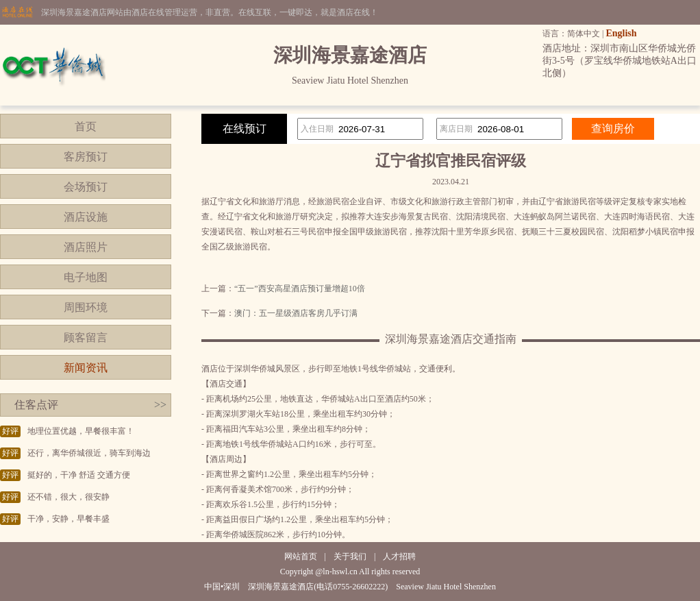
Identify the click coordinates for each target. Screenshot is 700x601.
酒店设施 (86, 217)
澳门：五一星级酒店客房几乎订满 (296, 313)
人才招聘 (399, 556)
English (621, 33)
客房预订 (86, 157)
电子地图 (86, 277)
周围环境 (86, 307)
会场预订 (86, 187)
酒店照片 (86, 247)
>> (160, 405)
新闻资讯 (86, 368)
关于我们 (350, 556)
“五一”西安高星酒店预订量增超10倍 (300, 289)
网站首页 (301, 556)
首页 (86, 126)
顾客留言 (86, 338)
